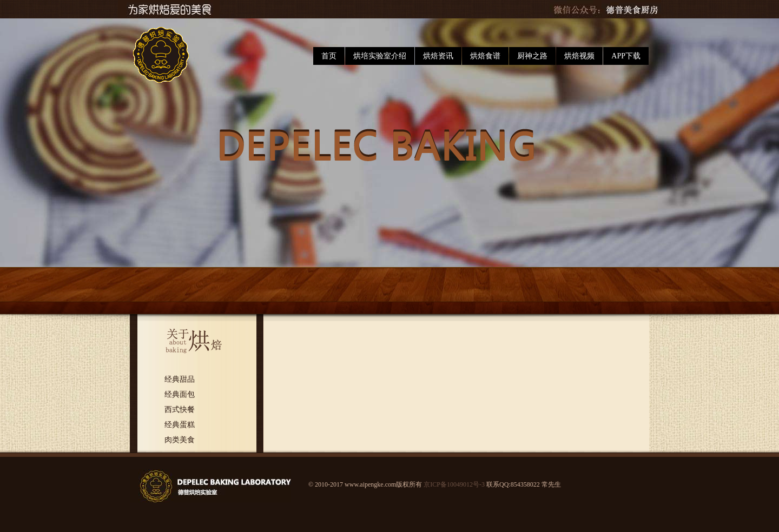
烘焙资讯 (438, 56)
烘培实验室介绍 (380, 56)
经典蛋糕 (180, 425)
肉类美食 (180, 440)
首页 (329, 56)
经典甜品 (180, 379)
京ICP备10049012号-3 (454, 484)
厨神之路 (532, 56)
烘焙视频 (579, 56)
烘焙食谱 (485, 56)
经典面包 (180, 394)
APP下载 (626, 56)
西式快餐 (180, 410)
